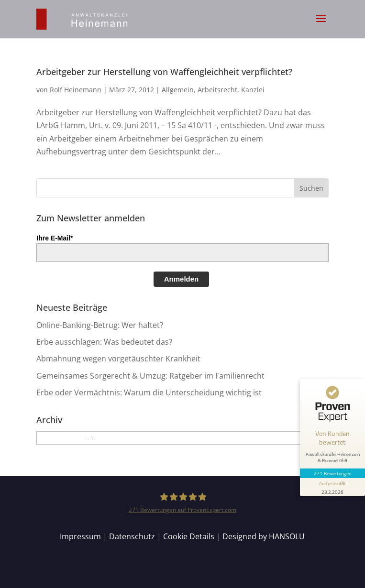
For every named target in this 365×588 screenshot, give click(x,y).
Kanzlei (253, 90)
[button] (321, 25)
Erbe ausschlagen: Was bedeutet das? (104, 342)
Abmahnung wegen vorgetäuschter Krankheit (118, 359)
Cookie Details (189, 536)
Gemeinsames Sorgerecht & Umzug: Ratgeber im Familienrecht (150, 376)
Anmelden (182, 279)
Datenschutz (132, 536)
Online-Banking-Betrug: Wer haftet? (100, 325)
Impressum (80, 536)
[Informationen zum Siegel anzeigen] (332, 487)
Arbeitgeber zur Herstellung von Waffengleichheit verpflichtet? (164, 72)
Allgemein (178, 90)
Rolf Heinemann (76, 90)
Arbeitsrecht (217, 90)
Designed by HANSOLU (264, 536)
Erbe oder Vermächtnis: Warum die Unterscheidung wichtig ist (149, 392)
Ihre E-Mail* (55, 238)
